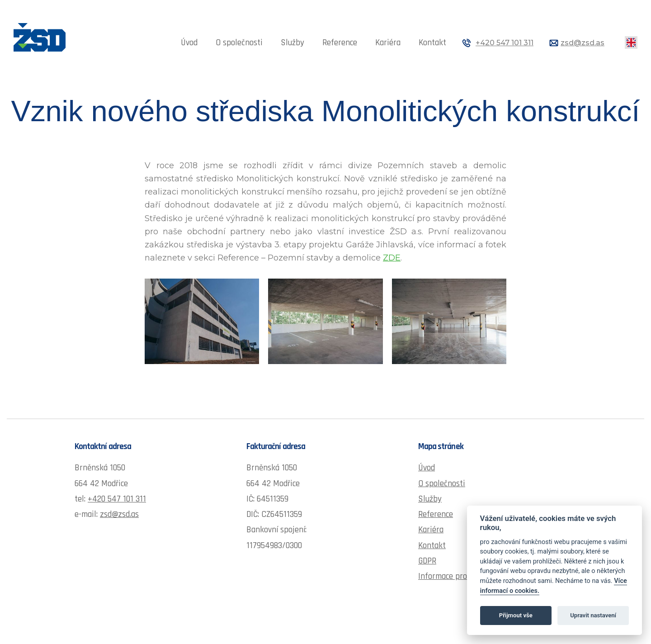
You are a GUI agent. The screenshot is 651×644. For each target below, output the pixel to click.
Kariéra (388, 43)
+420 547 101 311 (505, 43)
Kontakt (432, 43)
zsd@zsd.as (583, 43)
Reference (340, 43)
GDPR (427, 561)
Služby (292, 43)
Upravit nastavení (593, 615)
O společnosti (239, 43)
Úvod (189, 43)
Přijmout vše (516, 615)
